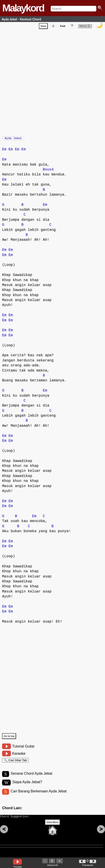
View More (52, 829)
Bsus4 (48, 172)
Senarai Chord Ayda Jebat (32, 778)
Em (4, 152)
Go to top (9, 738)
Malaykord (23, 8)
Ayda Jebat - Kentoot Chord (21, 19)
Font (63, 27)
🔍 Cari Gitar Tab (15, 763)
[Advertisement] (52, 83)
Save (43, 27)
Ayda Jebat (13, 140)
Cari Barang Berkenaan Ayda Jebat (39, 796)
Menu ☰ (85, 27)
